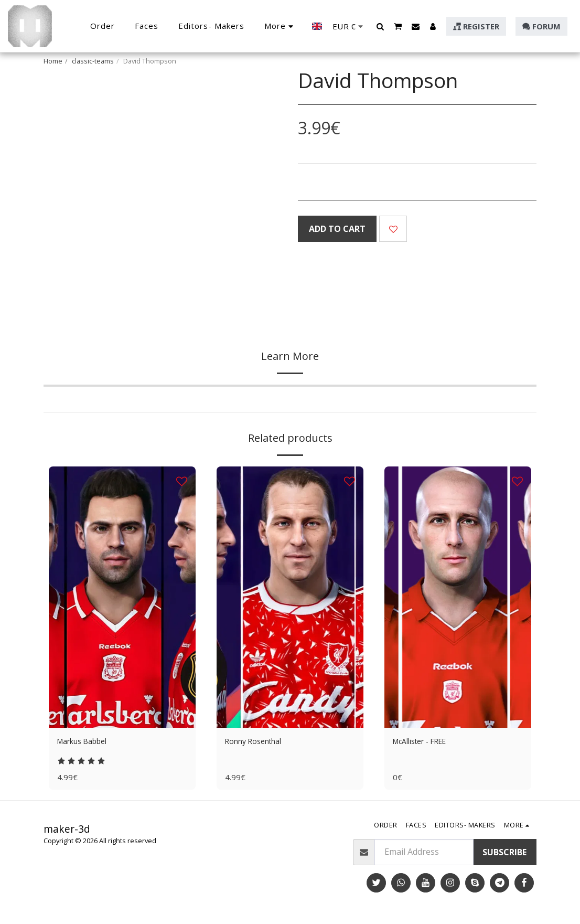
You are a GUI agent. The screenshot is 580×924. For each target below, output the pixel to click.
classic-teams (93, 61)
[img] (122, 597)
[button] (380, 26)
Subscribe (504, 855)
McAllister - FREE (425, 742)
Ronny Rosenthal (259, 742)
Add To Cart (337, 229)
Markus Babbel (87, 742)
